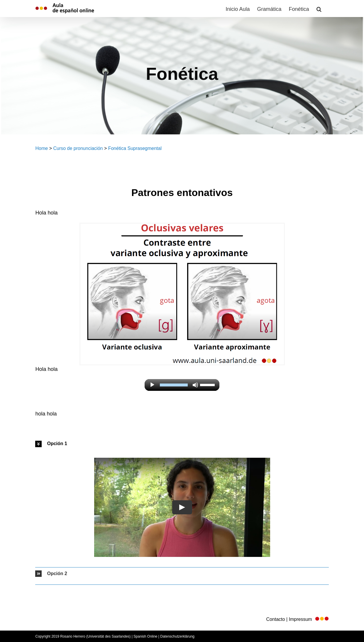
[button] (319, 9)
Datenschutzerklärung (177, 636)
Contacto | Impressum (297, 619)
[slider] (174, 385)
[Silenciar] (195, 385)
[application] (182, 385)
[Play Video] (182, 507)
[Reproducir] (152, 385)
